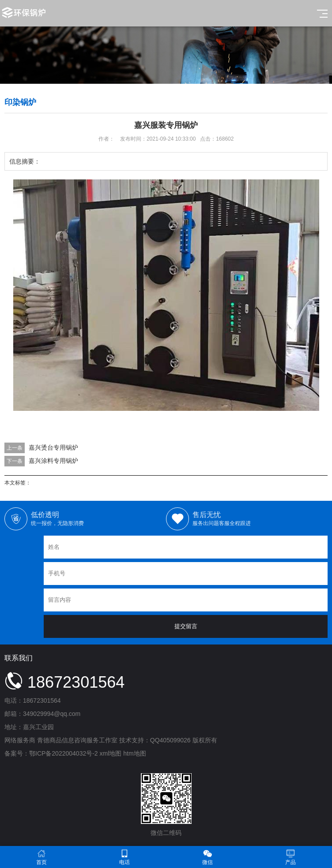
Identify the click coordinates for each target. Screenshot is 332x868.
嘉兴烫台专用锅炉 (53, 447)
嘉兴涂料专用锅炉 (53, 461)
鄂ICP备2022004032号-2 (64, 753)
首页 (41, 857)
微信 (207, 857)
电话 (124, 857)
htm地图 (134, 753)
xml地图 (111, 753)
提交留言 (186, 626)
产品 (290, 857)
